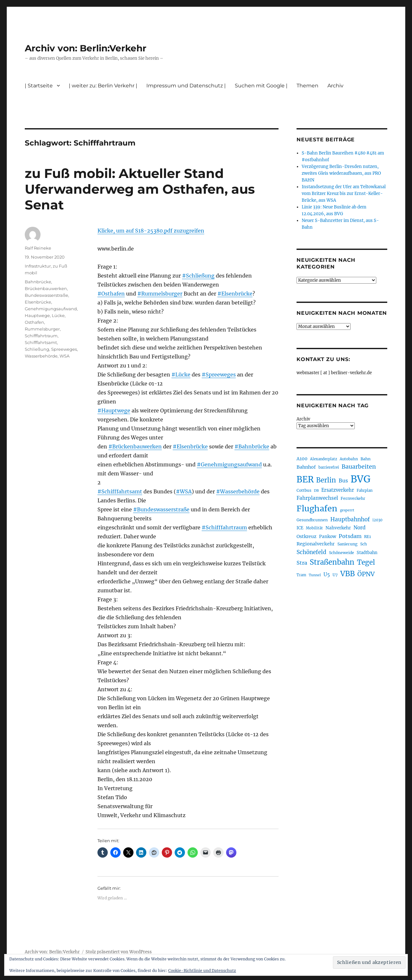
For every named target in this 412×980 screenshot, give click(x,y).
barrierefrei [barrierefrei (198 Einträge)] (329, 467)
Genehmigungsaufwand (51, 309)
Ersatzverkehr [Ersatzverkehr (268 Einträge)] (338, 490)
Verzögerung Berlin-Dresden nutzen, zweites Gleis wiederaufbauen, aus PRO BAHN (341, 173)
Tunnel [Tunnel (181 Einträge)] (315, 575)
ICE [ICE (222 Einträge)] (300, 528)
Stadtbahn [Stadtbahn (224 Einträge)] (367, 553)
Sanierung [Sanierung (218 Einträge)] (348, 544)
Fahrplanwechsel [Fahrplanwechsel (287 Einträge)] (317, 498)
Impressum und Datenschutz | (186, 86)
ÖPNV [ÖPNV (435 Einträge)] (366, 574)
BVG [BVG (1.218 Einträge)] (361, 479)
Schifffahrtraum (41, 336)
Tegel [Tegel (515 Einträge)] (366, 562)
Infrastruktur (38, 266)
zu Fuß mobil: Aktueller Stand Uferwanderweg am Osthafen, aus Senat (140, 189)
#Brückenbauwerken (135, 446)
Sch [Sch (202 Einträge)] (364, 544)
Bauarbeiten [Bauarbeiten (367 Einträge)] (359, 467)
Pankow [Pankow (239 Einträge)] (328, 537)
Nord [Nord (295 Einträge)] (360, 528)
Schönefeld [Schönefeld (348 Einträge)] (311, 552)
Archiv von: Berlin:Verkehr (86, 48)
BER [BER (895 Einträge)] (305, 479)
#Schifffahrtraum (224, 527)
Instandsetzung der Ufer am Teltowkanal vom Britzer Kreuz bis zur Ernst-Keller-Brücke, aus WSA (344, 194)
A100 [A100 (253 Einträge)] (302, 459)
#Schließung (198, 276)
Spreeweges (64, 349)
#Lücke (181, 375)
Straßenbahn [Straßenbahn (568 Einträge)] (332, 562)
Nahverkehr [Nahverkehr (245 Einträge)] (338, 528)
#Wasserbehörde (238, 491)
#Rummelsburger (160, 294)
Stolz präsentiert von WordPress (119, 952)
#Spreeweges (219, 375)
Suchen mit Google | (261, 86)
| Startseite (39, 86)
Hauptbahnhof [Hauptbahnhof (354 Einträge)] (350, 519)
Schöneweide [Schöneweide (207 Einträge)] (342, 553)
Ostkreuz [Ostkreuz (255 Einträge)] (307, 536)
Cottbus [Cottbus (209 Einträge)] (304, 490)
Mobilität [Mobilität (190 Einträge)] (314, 528)
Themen (307, 86)
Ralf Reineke (38, 248)
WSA (64, 356)
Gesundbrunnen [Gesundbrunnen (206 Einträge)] (312, 520)
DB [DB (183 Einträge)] (316, 491)
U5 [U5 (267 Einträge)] (327, 575)
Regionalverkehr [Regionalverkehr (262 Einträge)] (316, 544)
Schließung (37, 349)
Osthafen (34, 322)
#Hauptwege (114, 411)
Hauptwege (37, 315)
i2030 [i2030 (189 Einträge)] (377, 520)
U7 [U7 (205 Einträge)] (335, 575)
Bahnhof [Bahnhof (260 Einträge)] (306, 467)
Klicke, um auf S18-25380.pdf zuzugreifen (151, 231)
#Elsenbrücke (235, 294)
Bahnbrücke (38, 282)
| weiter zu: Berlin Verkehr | (103, 86)
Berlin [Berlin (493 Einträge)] (326, 480)
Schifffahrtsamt (41, 342)
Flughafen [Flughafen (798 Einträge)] (317, 508)
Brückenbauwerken (46, 288)
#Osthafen (111, 294)
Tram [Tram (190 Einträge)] (301, 575)
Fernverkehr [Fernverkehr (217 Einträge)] (353, 498)
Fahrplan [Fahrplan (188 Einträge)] (365, 490)
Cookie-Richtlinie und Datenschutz (202, 971)
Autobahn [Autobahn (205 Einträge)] (349, 459)
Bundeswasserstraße (46, 295)
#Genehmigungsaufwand (229, 464)
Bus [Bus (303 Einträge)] (343, 481)
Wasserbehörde (41, 356)
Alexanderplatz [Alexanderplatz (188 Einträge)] (324, 459)
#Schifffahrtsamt (120, 491)
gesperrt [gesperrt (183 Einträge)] (347, 510)
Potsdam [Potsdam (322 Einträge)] (350, 536)
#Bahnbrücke (252, 446)
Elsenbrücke (38, 302)
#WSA (184, 491)
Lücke (58, 315)
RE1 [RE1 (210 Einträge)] (367, 537)
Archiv (335, 86)
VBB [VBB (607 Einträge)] (348, 574)
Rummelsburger (42, 329)
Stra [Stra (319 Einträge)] (302, 563)
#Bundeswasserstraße (161, 509)
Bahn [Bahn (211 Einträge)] (366, 459)
